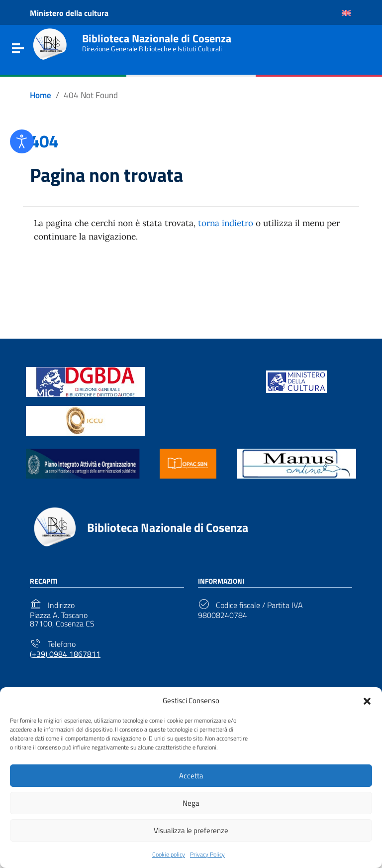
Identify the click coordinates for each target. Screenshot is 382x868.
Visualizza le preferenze (191, 830)
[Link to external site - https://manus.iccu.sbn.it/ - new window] (296, 468)
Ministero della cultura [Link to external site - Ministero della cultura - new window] (69, 13)
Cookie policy (169, 854)
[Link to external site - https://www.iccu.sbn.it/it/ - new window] (86, 425)
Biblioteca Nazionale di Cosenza (160, 37)
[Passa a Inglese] (346, 13)
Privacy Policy (207, 854)
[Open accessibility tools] (22, 141)
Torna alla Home (187, 290)
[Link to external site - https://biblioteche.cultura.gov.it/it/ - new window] (86, 386)
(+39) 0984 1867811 (65, 659)
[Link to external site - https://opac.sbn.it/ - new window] (188, 468)
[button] (367, 700)
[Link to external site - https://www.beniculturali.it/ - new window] (296, 386)
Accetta (191, 776)
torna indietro (236, 227)
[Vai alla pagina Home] (41, 96)
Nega (191, 803)
